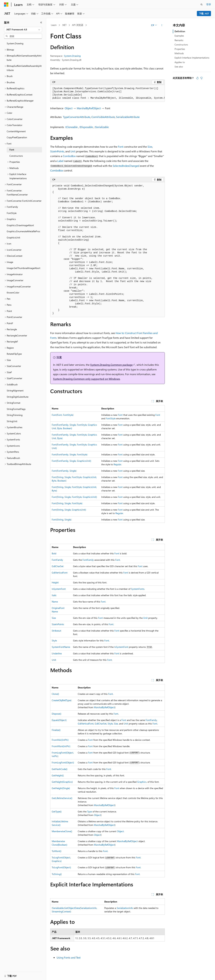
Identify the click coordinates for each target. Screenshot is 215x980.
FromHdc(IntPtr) (60, 740)
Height (55, 582)
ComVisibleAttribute (103, 117)
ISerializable (102, 127)
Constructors (181, 45)
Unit (73, 151)
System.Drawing (72, 56)
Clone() (55, 694)
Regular (117, 464)
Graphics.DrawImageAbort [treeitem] (20, 225)
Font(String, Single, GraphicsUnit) (69, 510)
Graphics (142, 782)
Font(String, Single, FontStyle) (67, 503)
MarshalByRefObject (89, 108)
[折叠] (41, 22)
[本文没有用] (201, 78)
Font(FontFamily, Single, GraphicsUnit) (71, 461)
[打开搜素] (202, 5)
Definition (180, 31)
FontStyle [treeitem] (12, 213)
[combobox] (23, 30)
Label (60, 161)
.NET (64, 25)
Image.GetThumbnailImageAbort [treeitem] (24, 268)
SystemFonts (138, 589)
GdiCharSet (58, 566)
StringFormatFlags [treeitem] (16, 409)
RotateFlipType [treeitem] (14, 354)
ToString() (57, 874)
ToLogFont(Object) (61, 867)
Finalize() (56, 730)
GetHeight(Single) (61, 788)
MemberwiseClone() (62, 831)
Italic (54, 595)
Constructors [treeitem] (16, 156)
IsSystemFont (59, 589)
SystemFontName (61, 647)
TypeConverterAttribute (77, 117)
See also (179, 67)
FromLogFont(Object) (63, 762)
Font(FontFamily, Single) (64, 471)
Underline (57, 653)
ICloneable (71, 127)
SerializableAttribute (128, 117)
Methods (179, 53)
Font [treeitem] (12, 150)
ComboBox (69, 156)
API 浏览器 (78, 25)
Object (69, 108)
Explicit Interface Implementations (192, 58)
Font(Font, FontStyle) (63, 415)
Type (90, 811)
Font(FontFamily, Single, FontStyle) (70, 454)
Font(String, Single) (62, 520)
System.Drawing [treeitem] (15, 43)
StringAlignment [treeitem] (15, 391)
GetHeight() (58, 775)
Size (150, 147)
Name (55, 602)
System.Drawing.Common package (111, 365)
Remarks (179, 40)
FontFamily (57, 560)
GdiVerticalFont (60, 573)
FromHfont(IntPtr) (61, 746)
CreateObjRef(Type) (62, 700)
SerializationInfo (125, 908)
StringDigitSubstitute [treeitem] (18, 397)
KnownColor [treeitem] (13, 293)
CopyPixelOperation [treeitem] (17, 137)
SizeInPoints (57, 151)
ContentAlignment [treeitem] (16, 131)
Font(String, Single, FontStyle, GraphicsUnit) (74, 497)
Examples (179, 36)
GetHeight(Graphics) (62, 782)
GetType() (57, 811)
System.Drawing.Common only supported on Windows (87, 379)
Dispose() (56, 714)
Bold (54, 553)
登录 (209, 4)
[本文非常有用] (197, 78)
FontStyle (111, 418)
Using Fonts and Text (69, 957)
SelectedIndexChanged (126, 166)
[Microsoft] (6, 5)
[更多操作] (162, 25)
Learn (54, 25)
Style (54, 640)
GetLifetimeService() (62, 798)
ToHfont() (57, 851)
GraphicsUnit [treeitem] (13, 237)
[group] (107, 93)
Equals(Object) (59, 720)
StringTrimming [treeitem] (15, 415)
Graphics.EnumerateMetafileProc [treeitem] (24, 231)
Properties (180, 49)
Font (121, 147)
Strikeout (56, 631)
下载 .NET (204, 14)
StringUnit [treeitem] (12, 421)
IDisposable (86, 127)
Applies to (180, 62)
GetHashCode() (60, 769)
